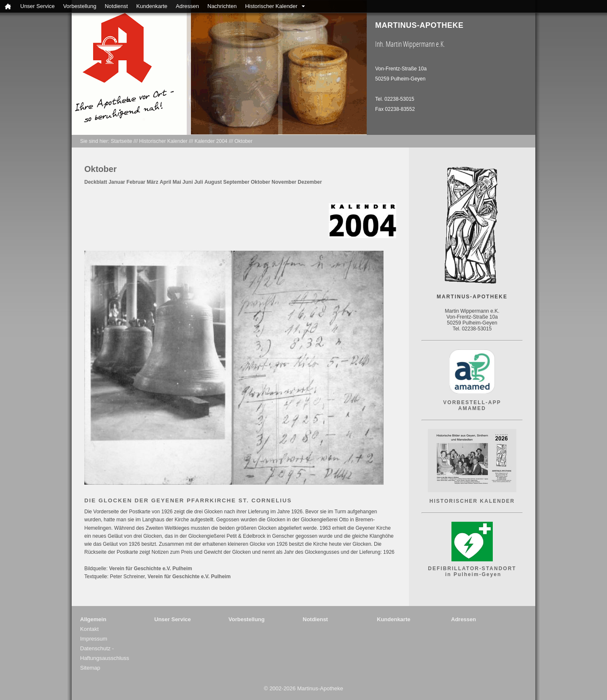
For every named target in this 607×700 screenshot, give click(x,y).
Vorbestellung (80, 6)
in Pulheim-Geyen (472, 574)
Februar (136, 182)
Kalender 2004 (211, 141)
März (152, 182)
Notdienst (116, 6)
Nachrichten (222, 6)
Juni (188, 182)
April (165, 182)
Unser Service (38, 6)
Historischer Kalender (271, 6)
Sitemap (90, 668)
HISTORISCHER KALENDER (472, 501)
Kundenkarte (152, 6)
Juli (199, 182)
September (236, 182)
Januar (117, 182)
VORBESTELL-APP (472, 402)
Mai (177, 182)
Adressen (187, 6)
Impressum (94, 639)
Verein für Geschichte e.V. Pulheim (151, 569)
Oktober (243, 141)
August (213, 182)
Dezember (310, 182)
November (284, 182)
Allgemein (93, 619)
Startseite (122, 141)
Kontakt (89, 629)
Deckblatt (96, 182)
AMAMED (472, 408)
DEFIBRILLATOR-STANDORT (472, 569)
